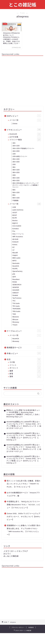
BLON (15, 218)
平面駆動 (16, 201)
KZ (13, 247)
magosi (15, 255)
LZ (13, 250)
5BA (14, 190)
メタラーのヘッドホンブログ (16, 551)
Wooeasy (16, 322)
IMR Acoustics (18, 237)
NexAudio (16, 263)
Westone (16, 317)
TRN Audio (16, 311)
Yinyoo (15, 325)
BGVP (15, 215)
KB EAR (15, 239)
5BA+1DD (16, 193)
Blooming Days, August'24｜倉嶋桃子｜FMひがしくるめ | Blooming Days (23, 415)
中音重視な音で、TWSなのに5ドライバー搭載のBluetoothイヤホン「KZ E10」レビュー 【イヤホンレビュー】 (23, 505)
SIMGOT (16, 293)
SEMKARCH (17, 285)
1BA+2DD (16, 151)
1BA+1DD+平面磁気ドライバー (23, 148)
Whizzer (15, 320)
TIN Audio (16, 303)
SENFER (16, 287)
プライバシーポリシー (18, 627)
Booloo (15, 221)
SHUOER (16, 290)
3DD (14, 175)
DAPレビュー (24, 116)
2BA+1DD (16, 159)
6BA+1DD (16, 198)
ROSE (15, 282)
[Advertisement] (22, 80)
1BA (14, 143)
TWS (14, 314)
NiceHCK (16, 266)
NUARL (15, 269)
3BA (14, 167)
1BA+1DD (16, 146)
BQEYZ (15, 223)
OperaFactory (17, 271)
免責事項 (31, 627)
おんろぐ (7, 554)
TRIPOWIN (16, 309)
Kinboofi (15, 242)
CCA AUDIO (17, 226)
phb (14, 274)
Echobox (16, 229)
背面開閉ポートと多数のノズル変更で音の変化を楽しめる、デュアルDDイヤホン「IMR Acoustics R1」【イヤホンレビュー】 (24, 530)
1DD (14, 154)
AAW (14, 207)
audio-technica (18, 210)
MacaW (15, 253)
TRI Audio (16, 306)
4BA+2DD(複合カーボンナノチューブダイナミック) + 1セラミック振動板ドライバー (26, 185)
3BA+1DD (16, 170)
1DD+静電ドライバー (20, 156)
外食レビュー (24, 353)
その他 (25, 362)
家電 (25, 374)
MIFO (14, 261)
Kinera (15, 245)
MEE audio (16, 258)
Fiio (14, 231)
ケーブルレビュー (24, 331)
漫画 (25, 377)
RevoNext (16, 279)
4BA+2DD (16, 181)
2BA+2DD (16, 162)
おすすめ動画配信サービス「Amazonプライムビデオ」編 (23, 494)
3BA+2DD (16, 172)
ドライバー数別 (25, 140)
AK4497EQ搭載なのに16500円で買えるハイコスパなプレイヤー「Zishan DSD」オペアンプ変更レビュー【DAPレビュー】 (24, 424)
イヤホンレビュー (24, 130)
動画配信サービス (24, 347)
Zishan (15, 124)
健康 (25, 371)
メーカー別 (25, 120)
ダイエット (25, 368)
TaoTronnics (17, 298)
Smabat (15, 295)
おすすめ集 (25, 137)
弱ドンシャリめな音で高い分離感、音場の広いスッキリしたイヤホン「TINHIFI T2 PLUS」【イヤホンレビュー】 (24, 484)
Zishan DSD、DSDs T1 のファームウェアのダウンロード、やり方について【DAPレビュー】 (24, 517)
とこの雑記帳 (23, 5)
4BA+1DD (16, 178)
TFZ (14, 301)
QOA (14, 277)
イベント (25, 365)
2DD (14, 165)
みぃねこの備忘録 (11, 556)
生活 (24, 359)
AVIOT (15, 213)
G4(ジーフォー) (18, 234)
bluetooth (25, 134)
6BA (14, 195)
